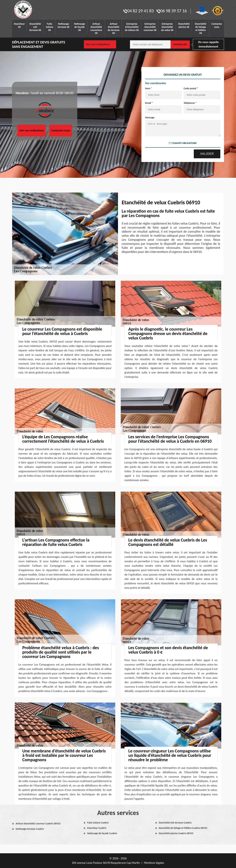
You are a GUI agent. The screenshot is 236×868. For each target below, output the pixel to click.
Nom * (149, 88)
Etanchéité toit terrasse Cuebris (175, 823)
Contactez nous (217, 25)
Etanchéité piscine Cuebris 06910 (176, 833)
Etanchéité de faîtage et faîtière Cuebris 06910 (183, 828)
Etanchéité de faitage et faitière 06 (201, 28)
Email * (149, 103)
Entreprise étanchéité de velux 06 (167, 27)
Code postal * (191, 88)
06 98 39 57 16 (172, 11)
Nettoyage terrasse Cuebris (30, 829)
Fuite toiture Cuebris (98, 823)
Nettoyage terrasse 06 (64, 25)
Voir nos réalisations (98, 44)
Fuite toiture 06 (50, 27)
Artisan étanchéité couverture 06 (96, 28)
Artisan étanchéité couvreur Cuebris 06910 (38, 824)
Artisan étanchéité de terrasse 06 (114, 28)
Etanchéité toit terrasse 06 (35, 27)
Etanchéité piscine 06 (184, 25)
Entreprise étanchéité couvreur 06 (150, 27)
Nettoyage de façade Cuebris (102, 833)
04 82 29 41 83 (138, 11)
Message (150, 118)
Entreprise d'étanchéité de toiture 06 (132, 27)
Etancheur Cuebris (97, 828)
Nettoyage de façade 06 (79, 27)
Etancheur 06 (19, 25)
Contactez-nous (61, 130)
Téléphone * (190, 103)
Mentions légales (154, 863)
